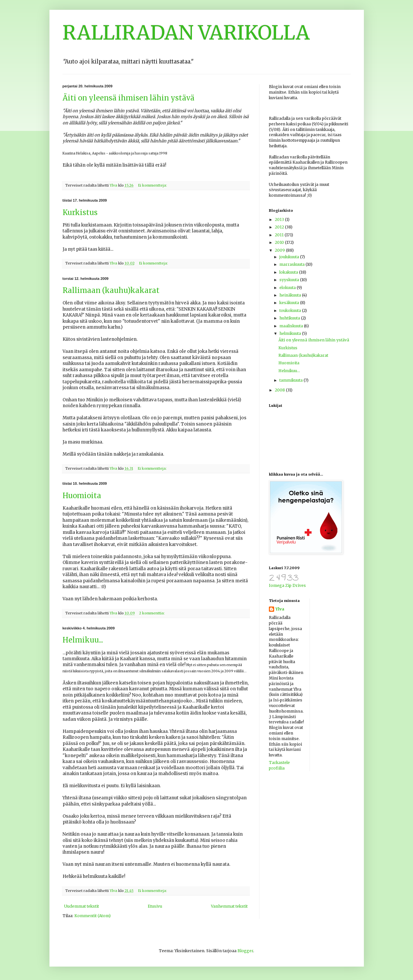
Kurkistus (80, 212)
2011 (280, 235)
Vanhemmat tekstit (229, 906)
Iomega (277, 585)
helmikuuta (291, 333)
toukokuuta (291, 310)
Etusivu (155, 906)
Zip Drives (296, 585)
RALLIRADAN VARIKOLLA (186, 33)
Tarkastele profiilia (279, 765)
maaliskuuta (292, 326)
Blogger (245, 951)
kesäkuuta (290, 303)
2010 (280, 242)
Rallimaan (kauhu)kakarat (111, 290)
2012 (280, 227)
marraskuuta (292, 264)
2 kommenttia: (152, 613)
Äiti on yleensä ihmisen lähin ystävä (129, 98)
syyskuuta (290, 280)
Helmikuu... (83, 640)
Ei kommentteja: (153, 185)
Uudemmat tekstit (82, 906)
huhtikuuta (290, 318)
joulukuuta (290, 257)
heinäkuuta (291, 295)
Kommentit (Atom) (93, 916)
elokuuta (288, 288)
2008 (280, 390)
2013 (280, 219)
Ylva (280, 609)
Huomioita (82, 496)
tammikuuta (291, 380)
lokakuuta (289, 272)
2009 (280, 250)
